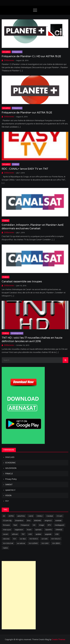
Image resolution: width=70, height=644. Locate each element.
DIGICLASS (10, 457)
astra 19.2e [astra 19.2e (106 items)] (21, 516)
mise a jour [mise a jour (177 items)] (7, 530)
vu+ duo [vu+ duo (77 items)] (23, 539)
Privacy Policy (11, 479)
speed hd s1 (10, 490)
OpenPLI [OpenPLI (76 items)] (49, 530)
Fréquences (17, 52)
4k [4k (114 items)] (4, 516)
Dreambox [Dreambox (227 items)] (19, 520)
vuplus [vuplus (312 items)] (5, 548)
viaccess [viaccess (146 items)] (6, 539)
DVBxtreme (9, 60)
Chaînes (16, 164)
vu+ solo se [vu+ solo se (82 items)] (21, 543)
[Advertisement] (19, 595)
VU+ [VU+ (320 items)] (15, 539)
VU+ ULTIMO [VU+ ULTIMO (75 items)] (33, 543)
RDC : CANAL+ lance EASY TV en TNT (25, 169)
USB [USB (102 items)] (57, 534)
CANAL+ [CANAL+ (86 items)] (40, 516)
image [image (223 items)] (42, 525)
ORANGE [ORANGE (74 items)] (59, 530)
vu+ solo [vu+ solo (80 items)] (45, 539)
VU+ (7, 501)
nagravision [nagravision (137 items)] (19, 530)
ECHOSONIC (11, 463)
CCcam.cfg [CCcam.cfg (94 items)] (7, 520)
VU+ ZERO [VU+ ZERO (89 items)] (56, 543)
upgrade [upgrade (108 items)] (48, 534)
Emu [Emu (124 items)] (29, 520)
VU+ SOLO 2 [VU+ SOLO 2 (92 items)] (56, 539)
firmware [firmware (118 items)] (6, 525)
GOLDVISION (11, 468)
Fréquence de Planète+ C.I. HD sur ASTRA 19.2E (31, 56)
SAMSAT (9, 485)
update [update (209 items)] (38, 534)
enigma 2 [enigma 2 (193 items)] (48, 520)
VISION (8, 495)
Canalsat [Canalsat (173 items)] (50, 516)
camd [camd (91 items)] (31, 516)
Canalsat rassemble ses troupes (22, 281)
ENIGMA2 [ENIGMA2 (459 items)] (38, 520)
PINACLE (9, 474)
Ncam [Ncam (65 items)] (29, 530)
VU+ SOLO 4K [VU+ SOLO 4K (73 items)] (8, 543)
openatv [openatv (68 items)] (38, 530)
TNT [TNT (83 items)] (23, 534)
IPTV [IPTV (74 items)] (49, 525)
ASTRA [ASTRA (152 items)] (11, 516)
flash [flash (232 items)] (15, 525)
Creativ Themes (59, 639)
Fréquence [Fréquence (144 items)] (25, 525)
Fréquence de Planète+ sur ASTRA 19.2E (27, 113)
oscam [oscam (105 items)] (6, 534)
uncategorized (17, 333)
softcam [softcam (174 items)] (15, 534)
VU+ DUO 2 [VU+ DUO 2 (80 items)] (34, 539)
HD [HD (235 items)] (34, 525)
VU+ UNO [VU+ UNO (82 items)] (45, 543)
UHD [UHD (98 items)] (30, 534)
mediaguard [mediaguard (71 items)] (59, 525)
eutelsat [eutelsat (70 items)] (58, 520)
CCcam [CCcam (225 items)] (60, 516)
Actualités (6, 52)
